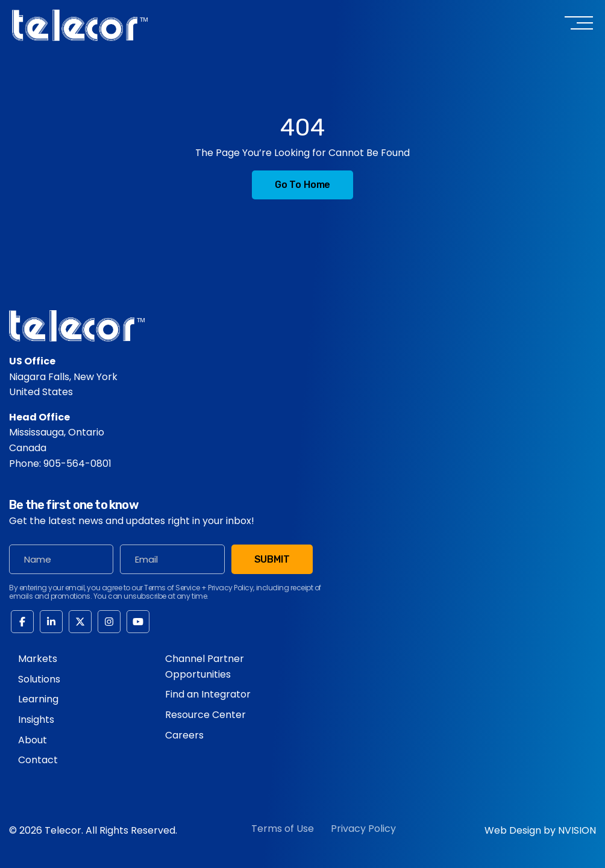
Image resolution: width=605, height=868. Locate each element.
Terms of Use (283, 829)
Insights (36, 720)
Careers (184, 735)
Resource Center (205, 715)
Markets (38, 659)
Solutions (39, 679)
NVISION (577, 830)
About (33, 740)
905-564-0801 (77, 464)
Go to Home (302, 185)
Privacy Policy (363, 829)
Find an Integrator (208, 694)
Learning (38, 699)
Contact (38, 760)
